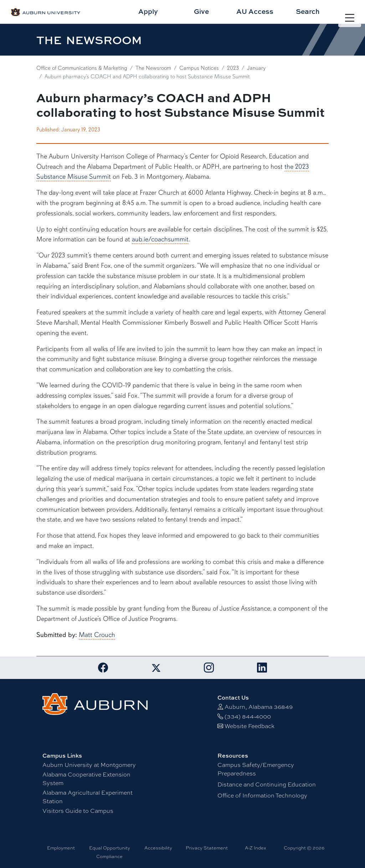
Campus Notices (199, 68)
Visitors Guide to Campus (78, 811)
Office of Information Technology (262, 796)
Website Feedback (250, 726)
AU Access (255, 11)
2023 (233, 68)
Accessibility (158, 848)
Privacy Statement (207, 848)
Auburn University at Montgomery (89, 765)
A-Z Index (256, 848)
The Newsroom (153, 68)
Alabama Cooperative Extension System (86, 779)
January (256, 68)
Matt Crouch (97, 635)
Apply (148, 11)
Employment (61, 848)
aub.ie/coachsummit (160, 239)
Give (201, 11)
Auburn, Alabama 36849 (259, 707)
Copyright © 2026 (304, 848)
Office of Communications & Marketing (82, 68)
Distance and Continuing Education (267, 785)
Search (308, 11)
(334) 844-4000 (248, 717)
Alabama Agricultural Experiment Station (88, 797)
